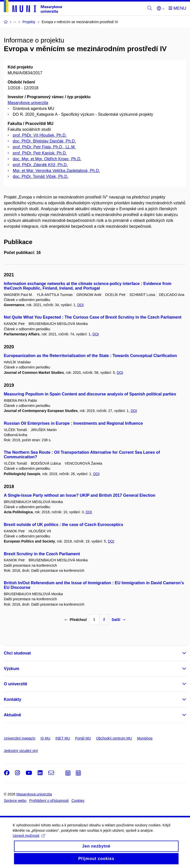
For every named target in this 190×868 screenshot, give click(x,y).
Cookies (78, 801)
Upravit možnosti (29, 847)
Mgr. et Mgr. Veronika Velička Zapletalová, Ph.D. (56, 171)
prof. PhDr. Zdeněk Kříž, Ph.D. (40, 165)
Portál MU (83, 738)
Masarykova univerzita (28, 103)
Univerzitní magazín (20, 738)
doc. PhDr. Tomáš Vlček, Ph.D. (40, 176)
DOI (81, 305)
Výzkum (11, 669)
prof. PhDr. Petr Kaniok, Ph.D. (40, 153)
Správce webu (15, 801)
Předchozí (76, 620)
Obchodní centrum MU (114, 738)
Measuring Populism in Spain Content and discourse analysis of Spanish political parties (90, 394)
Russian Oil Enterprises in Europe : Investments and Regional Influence (73, 423)
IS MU (45, 738)
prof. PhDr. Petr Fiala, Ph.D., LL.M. (44, 147)
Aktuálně (12, 715)
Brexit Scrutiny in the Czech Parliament (42, 554)
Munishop (145, 738)
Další (119, 620)
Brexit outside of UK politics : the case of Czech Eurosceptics (64, 525)
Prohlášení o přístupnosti (49, 801)
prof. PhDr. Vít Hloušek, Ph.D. (40, 135)
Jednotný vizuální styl (21, 751)
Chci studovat (17, 653)
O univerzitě (16, 684)
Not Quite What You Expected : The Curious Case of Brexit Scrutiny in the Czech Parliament (93, 317)
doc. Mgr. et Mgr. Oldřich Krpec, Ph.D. (47, 159)
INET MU (63, 738)
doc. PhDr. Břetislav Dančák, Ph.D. (44, 141)
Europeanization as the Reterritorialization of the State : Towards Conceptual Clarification (90, 356)
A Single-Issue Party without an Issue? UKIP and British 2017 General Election (80, 495)
